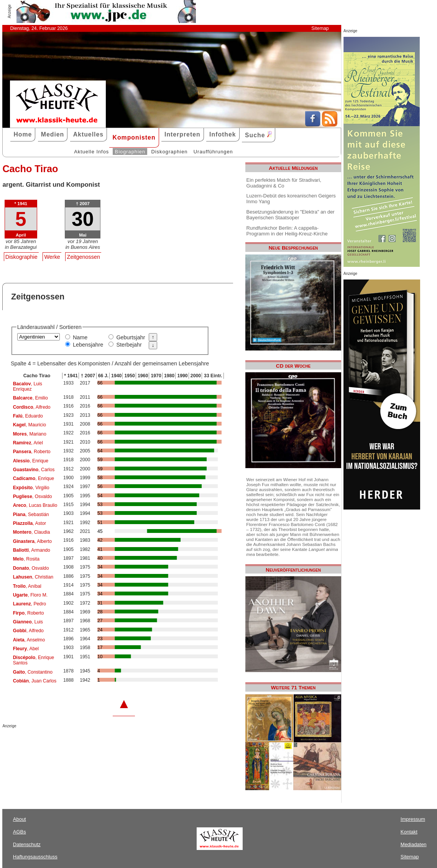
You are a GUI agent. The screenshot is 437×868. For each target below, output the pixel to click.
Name (80, 337)
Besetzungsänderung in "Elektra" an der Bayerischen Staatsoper (291, 215)
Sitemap (320, 28)
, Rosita (26, 559)
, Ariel (28, 443)
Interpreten (182, 134)
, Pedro (30, 604)
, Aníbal (27, 586)
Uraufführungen (213, 152)
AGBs (20, 832)
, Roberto (32, 452)
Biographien (130, 152)
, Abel (26, 649)
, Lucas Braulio (35, 505)
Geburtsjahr (131, 337)
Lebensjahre (88, 345)
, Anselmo (29, 640)
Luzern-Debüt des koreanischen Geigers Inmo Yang (291, 199)
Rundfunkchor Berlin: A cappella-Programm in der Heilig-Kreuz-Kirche (287, 231)
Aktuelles (88, 134)
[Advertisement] (92, 743)
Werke (52, 257)
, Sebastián (31, 515)
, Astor (30, 523)
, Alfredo (32, 407)
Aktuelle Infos (91, 152)
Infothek (223, 134)
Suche (258, 135)
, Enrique (31, 461)
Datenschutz (27, 844)
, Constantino (33, 672)
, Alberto (32, 541)
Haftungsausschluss (35, 857)
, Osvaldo (33, 496)
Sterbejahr (129, 345)
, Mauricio (30, 425)
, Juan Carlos (35, 681)
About (20, 819)
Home (23, 134)
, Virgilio (31, 488)
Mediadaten (414, 844)
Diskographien (169, 152)
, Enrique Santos (34, 660)
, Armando (32, 550)
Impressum (413, 819)
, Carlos (34, 470)
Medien (53, 134)
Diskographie (21, 257)
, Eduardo (28, 416)
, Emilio (30, 398)
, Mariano (30, 434)
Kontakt (409, 832)
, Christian (33, 577)
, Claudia (32, 532)
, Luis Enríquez (28, 386)
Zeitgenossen (84, 257)
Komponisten (134, 137)
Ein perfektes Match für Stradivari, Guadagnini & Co (284, 183)
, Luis (28, 622)
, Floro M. (30, 595)
